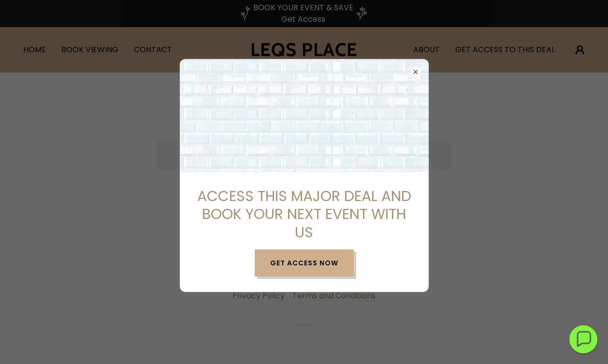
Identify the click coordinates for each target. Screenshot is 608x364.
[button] (583, 339)
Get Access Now (304, 263)
